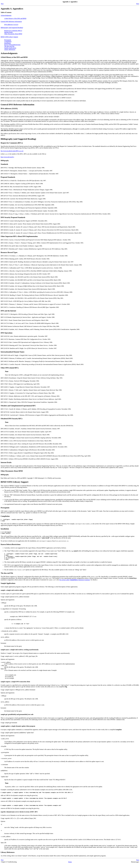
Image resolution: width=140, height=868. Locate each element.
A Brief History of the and (15, 18)
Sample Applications (10, 48)
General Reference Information (11, 22)
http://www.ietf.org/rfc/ (7, 157)
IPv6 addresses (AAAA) (11, 25)
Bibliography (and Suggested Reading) (12, 28)
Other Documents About (13, 34)
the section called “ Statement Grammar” (75, 582)
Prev (2, 4)
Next (138, 4)
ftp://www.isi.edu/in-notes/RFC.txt (12, 151)
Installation (7, 43)
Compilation (8, 41)
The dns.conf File (9, 46)
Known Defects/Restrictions (12, 45)
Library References (10, 49)
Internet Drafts (8, 32)
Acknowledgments (6, 15)
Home (70, 866)
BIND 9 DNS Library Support (9, 37)
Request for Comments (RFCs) (13, 31)
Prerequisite (8, 40)
